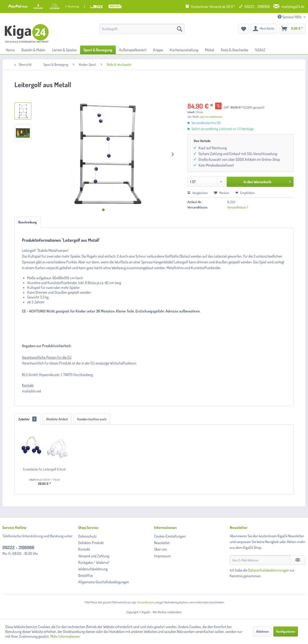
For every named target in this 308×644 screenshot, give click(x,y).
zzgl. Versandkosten (211, 117)
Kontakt (84, 549)
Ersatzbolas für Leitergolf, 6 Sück (44, 469)
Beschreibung (28, 222)
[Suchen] (180, 29)
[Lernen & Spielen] (64, 50)
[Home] (10, 50)
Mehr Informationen (65, 636)
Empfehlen (245, 193)
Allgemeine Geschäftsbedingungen (104, 582)
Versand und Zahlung (94, 556)
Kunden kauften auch (92, 419)
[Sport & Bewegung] (98, 50)
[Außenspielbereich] (133, 50)
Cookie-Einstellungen (170, 536)
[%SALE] (260, 50)
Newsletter (162, 543)
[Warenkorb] (292, 29)
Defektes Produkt (91, 543)
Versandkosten (145, 602)
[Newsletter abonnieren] (298, 560)
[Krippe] (158, 50)
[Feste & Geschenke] (234, 50)
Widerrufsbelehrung (93, 569)
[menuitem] (142, 29)
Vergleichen (198, 193)
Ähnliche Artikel (57, 419)
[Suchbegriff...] (142, 29)
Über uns (160, 549)
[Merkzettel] (244, 29)
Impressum (162, 556)
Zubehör (27, 419)
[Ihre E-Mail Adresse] (260, 560)
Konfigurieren (286, 631)
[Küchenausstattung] (184, 50)
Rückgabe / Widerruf (94, 562)
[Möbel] (210, 50)
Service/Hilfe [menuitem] (290, 17)
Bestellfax (86, 575)
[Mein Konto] (264, 29)
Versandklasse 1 (237, 207)
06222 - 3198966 (18, 547)
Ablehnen (262, 631)
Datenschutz (87, 536)
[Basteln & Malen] (33, 50)
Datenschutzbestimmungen (269, 570)
